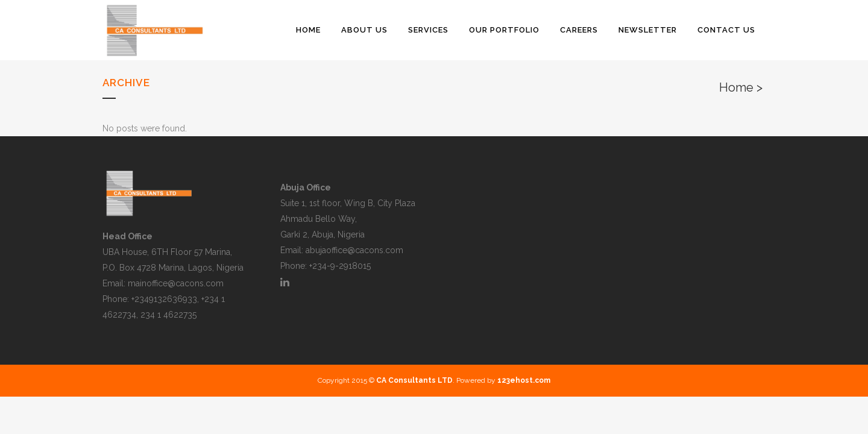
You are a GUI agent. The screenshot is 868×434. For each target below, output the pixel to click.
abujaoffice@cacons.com (354, 250)
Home (736, 87)
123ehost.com (524, 380)
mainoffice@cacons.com (176, 283)
